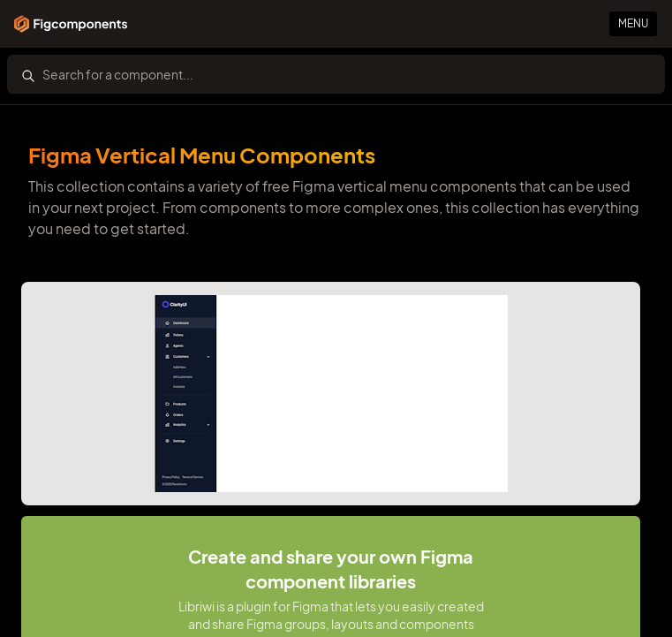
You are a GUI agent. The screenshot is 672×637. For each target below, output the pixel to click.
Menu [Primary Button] (633, 23)
